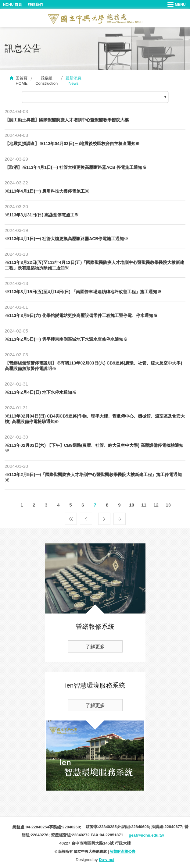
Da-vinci (107, 860)
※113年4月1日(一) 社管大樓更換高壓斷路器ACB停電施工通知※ (66, 239)
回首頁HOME (22, 81)
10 (132, 505)
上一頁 (86, 517)
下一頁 (104, 517)
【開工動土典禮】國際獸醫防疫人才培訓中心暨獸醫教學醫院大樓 (67, 120)
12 (156, 505)
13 (168, 505)
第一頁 (71, 517)
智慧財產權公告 (123, 852)
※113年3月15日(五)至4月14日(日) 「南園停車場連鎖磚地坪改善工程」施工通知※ (83, 292)
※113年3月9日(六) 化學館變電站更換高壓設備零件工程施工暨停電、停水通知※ (81, 315)
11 (144, 505)
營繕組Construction (47, 81)
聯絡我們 (35, 5)
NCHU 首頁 (13, 5)
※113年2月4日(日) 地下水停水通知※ (41, 392)
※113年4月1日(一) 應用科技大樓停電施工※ (47, 191)
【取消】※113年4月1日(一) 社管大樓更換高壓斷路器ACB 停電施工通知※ (76, 167)
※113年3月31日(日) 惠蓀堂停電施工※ (42, 215)
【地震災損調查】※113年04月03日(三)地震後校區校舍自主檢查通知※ (72, 144)
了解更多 (95, 647)
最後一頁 (120, 517)
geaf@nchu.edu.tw (146, 835)
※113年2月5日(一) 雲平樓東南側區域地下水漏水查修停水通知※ (66, 339)
